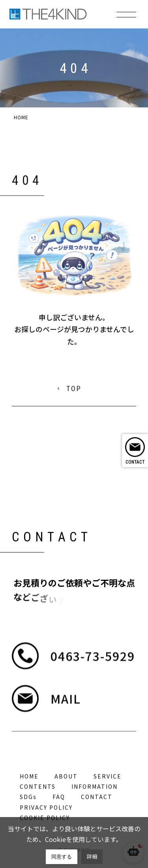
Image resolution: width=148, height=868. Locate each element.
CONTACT (135, 462)
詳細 (92, 856)
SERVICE (108, 810)
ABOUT (66, 810)
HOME (29, 810)
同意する (62, 857)
